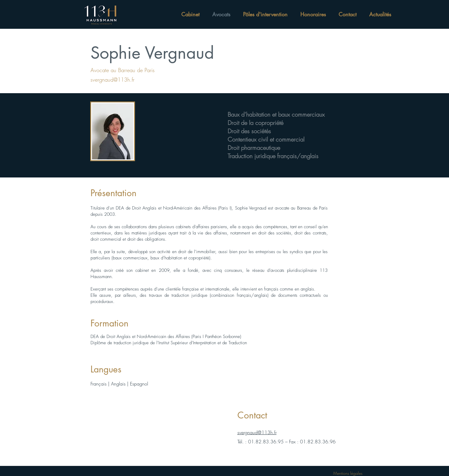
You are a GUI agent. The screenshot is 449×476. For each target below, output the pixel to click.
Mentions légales (348, 473)
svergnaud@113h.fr (257, 432)
